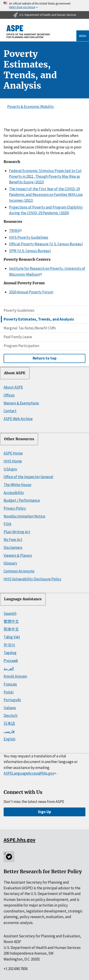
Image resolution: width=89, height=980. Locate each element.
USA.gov (10, 469)
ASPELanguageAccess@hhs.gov (30, 773)
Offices (9, 395)
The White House (17, 485)
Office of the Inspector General (28, 477)
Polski (9, 692)
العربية (9, 669)
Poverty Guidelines (19, 310)
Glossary (10, 563)
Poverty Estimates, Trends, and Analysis (39, 319)
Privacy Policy (15, 508)
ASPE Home (13, 453)
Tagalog (10, 653)
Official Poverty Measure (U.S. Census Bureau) (46, 244)
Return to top (45, 358)
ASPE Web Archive (18, 419)
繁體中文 (11, 621)
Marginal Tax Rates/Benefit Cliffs (30, 328)
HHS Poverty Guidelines (29, 237)
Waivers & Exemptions (21, 403)
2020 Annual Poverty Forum (31, 292)
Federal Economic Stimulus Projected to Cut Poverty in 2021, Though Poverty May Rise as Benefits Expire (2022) (45, 176)
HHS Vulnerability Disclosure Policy (32, 579)
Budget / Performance (22, 500)
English (9, 739)
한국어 (9, 645)
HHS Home (13, 461)
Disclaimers (13, 547)
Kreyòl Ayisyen (15, 676)
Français (10, 684)
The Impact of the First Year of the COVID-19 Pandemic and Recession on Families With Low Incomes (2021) (46, 195)
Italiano (10, 708)
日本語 (9, 723)
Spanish (10, 613)
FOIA (7, 524)
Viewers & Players (18, 555)
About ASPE (15, 373)
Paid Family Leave (18, 337)
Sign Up (44, 812)
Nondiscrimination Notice (24, 516)
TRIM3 (16, 231)
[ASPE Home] (28, 32)
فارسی (9, 731)
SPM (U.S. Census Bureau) (30, 251)
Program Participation (21, 346)
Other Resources (19, 439)
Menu (83, 36)
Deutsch (10, 715)
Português (12, 700)
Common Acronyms (19, 571)
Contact (10, 411)
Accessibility (14, 493)
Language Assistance (23, 599)
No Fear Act (13, 540)
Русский (11, 661)
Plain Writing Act (17, 532)
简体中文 (11, 629)
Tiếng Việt (12, 637)
